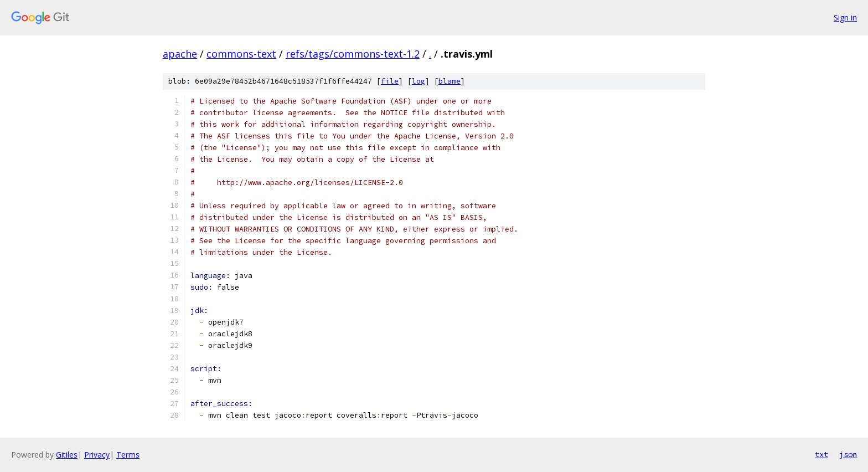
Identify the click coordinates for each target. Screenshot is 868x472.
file (390, 81)
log (418, 81)
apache (180, 54)
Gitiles (67, 455)
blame (449, 81)
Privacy (97, 455)
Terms (128, 455)
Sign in (845, 17)
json (848, 454)
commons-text (241, 54)
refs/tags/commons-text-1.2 (353, 54)
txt (821, 454)
